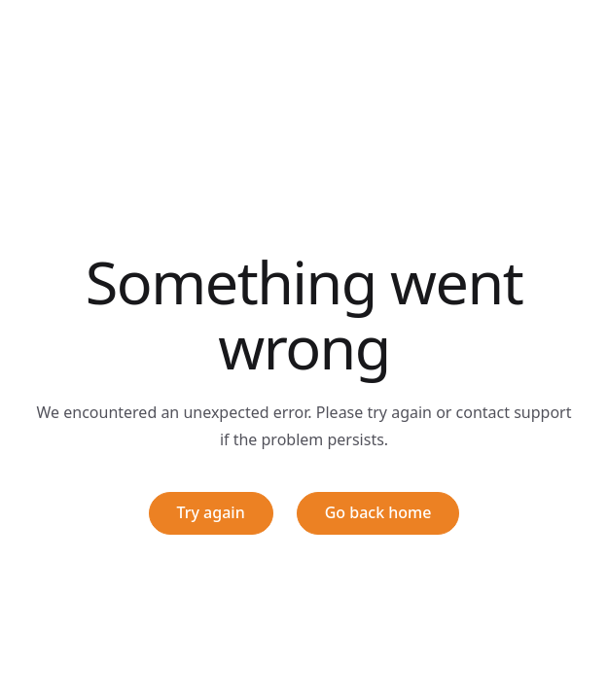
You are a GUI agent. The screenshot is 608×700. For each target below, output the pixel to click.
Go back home (378, 512)
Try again (211, 512)
